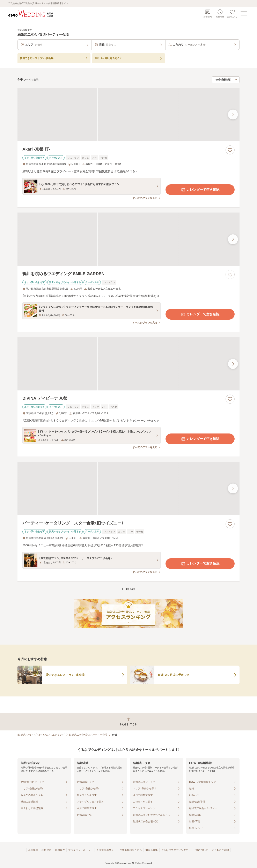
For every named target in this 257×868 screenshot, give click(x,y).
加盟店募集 (152, 850)
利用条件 (60, 850)
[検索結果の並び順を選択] (226, 80)
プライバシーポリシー (81, 850)
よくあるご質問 (220, 850)
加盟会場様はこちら (131, 850)
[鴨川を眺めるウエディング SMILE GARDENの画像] (128, 239)
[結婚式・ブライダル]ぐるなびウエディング (41, 735)
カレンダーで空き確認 (200, 190)
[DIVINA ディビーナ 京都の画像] (128, 364)
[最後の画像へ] (233, 114)
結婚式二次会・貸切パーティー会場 (88, 735)
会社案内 (33, 850)
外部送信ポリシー (106, 850)
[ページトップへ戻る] (128, 722)
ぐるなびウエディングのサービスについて (185, 850)
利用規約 (46, 850)
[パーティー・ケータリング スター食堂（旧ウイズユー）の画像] (128, 488)
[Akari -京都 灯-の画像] (128, 115)
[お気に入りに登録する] (230, 150)
